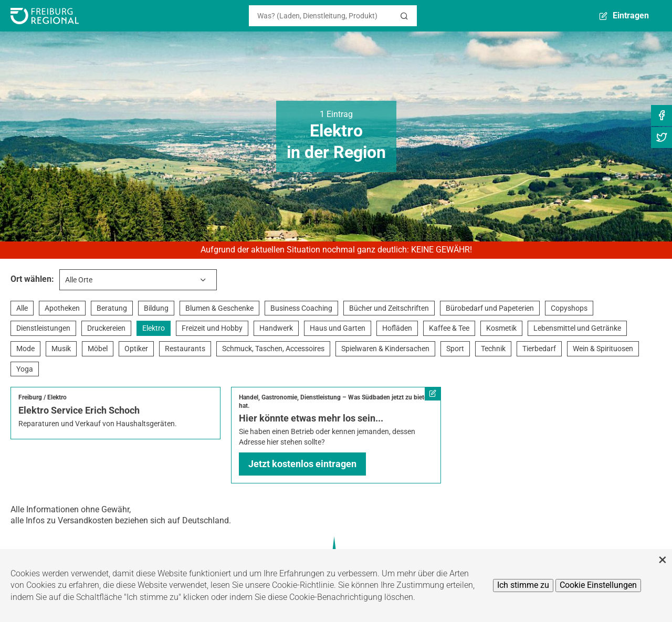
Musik (61, 349)
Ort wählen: (32, 279)
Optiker (136, 349)
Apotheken (62, 308)
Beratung (112, 308)
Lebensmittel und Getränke (577, 328)
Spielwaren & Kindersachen (385, 349)
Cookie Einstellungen (598, 585)
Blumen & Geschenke (219, 308)
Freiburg (30, 397)
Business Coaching (301, 308)
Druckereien (106, 328)
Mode (25, 349)
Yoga (25, 369)
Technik (493, 349)
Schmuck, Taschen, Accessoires (273, 349)
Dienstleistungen (43, 328)
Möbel (98, 349)
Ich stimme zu (523, 585)
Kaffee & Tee (449, 328)
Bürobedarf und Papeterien (490, 308)
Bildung (156, 308)
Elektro (154, 328)
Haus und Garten (338, 328)
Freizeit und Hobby (212, 328)
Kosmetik (501, 328)
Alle (22, 308)
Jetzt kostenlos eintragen (302, 464)
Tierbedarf (539, 349)
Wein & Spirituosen (603, 349)
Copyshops (569, 308)
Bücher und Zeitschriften (389, 308)
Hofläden (397, 328)
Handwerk (276, 328)
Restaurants (185, 349)
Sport (455, 349)
